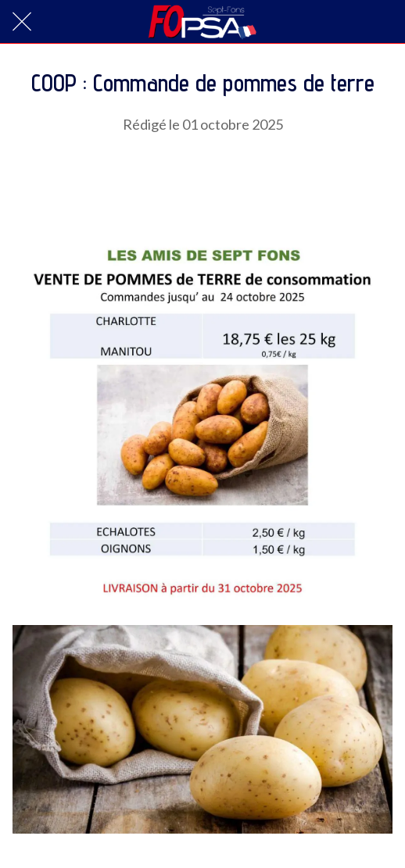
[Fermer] (22, 22)
